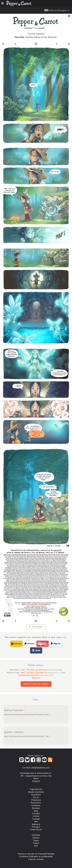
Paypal (36, 843)
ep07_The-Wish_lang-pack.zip (43, 673)
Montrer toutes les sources (36, 684)
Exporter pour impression (36, 675)
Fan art (36, 797)
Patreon (36, 838)
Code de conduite (36, 859)
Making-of (36, 824)
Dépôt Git (36, 678)
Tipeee (36, 840)
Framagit (36, 819)
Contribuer (36, 805)
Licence (36, 816)
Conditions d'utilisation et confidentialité (36, 857)
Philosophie (36, 800)
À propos (36, 814)
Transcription (37, 627)
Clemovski (52, 37)
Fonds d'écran (36, 830)
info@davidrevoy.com (40, 768)
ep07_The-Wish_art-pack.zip (42, 670)
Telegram (36, 781)
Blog (36, 811)
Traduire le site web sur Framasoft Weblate (36, 854)
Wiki (36, 822)
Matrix (36, 779)
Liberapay (36, 835)
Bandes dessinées (36, 792)
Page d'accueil (36, 789)
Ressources (36, 803)
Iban (36, 846)
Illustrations (36, 795)
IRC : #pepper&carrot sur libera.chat (36, 776)
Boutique (36, 808)
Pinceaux (36, 827)
